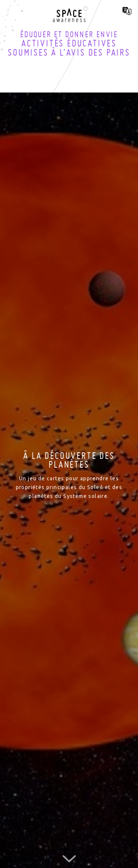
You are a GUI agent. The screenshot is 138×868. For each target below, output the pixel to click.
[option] (69, 476)
